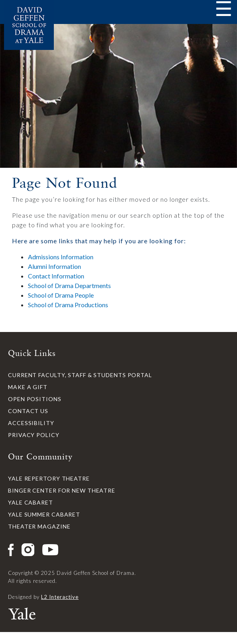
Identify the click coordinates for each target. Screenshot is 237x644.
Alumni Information (54, 266)
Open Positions (35, 399)
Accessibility (31, 423)
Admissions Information (61, 257)
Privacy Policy (34, 435)
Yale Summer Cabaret (44, 514)
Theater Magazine (39, 526)
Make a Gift (28, 387)
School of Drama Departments (69, 285)
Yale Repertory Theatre (49, 478)
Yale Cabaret (31, 502)
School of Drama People (61, 295)
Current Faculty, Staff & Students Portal (80, 375)
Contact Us (28, 411)
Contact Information (56, 276)
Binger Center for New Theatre (62, 490)
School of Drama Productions (68, 305)
